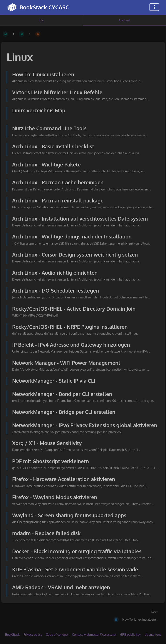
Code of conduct (57, 635)
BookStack (13, 635)
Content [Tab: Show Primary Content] (124, 20)
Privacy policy (33, 635)
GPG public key (130, 635)
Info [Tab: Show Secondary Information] (41, 20)
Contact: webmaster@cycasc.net (94, 635)
